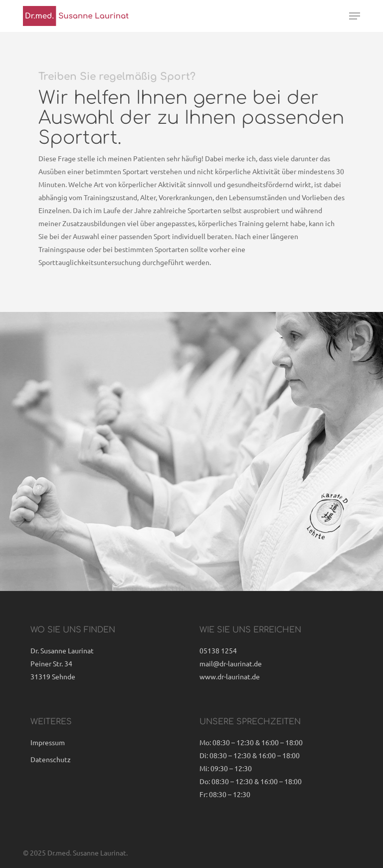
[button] (355, 16)
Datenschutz (51, 759)
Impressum (48, 742)
